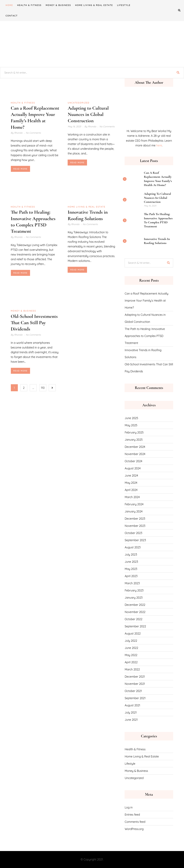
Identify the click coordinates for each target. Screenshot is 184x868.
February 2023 (134, 590)
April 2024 (131, 490)
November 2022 (135, 612)
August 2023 (133, 547)
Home (9, 5)
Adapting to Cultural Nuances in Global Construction (88, 114)
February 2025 (134, 432)
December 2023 (135, 519)
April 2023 (131, 576)
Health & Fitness (29, 5)
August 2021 (132, 705)
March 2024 (132, 497)
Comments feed (135, 822)
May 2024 (131, 483)
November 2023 (135, 526)
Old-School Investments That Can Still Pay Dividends (34, 323)
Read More (21, 169)
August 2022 (133, 633)
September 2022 (135, 626)
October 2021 (133, 691)
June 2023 (131, 562)
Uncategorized (78, 103)
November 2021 (135, 684)
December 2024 (135, 447)
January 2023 (134, 598)
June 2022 (131, 648)
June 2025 (131, 418)
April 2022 (131, 662)
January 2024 (134, 511)
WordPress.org (134, 829)
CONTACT (12, 16)
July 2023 (131, 554)
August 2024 (133, 468)
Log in (129, 807)
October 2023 (133, 533)
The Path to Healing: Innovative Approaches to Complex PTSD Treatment (158, 220)
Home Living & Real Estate (94, 5)
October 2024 (133, 461)
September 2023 (135, 540)
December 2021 (135, 677)
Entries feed (132, 815)
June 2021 (131, 720)
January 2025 (134, 440)
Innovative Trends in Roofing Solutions (157, 241)
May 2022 (131, 655)
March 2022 (132, 669)
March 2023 (132, 583)
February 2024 (134, 504)
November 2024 (135, 454)
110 (43, 388)
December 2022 (135, 605)
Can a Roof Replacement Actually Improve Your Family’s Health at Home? (158, 179)
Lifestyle (124, 5)
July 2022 (131, 641)
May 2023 (131, 569)
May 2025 (131, 425)
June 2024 (131, 476)
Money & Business (58, 5)
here (159, 145)
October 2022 (133, 619)
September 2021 (135, 698)
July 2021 (131, 712)
